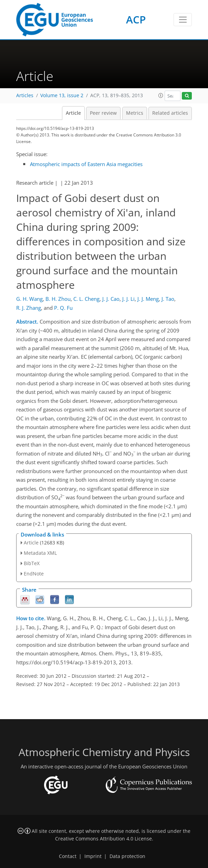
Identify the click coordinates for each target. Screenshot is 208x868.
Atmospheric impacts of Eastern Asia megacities (86, 164)
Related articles (170, 113)
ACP (136, 19)
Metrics (135, 113)
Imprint (93, 856)
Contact (68, 856)
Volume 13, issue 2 (62, 95)
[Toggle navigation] (183, 20)
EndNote (34, 574)
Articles (25, 95)
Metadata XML (40, 553)
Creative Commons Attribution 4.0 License (103, 839)
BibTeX (32, 563)
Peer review (103, 113)
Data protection (127, 856)
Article (73, 113)
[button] (161, 95)
